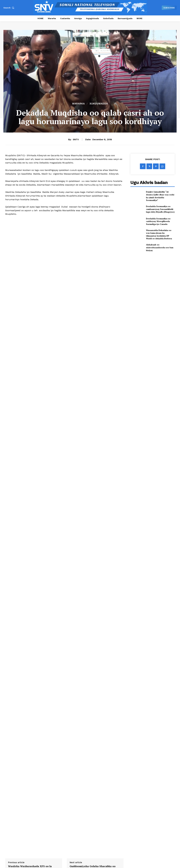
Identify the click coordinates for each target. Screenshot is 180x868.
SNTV (76, 140)
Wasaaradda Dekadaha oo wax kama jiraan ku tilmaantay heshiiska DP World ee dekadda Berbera (159, 234)
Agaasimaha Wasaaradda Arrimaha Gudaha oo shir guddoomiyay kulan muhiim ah (67, 811)
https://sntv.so (30, 734)
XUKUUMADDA (99, 104)
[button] (9, 8)
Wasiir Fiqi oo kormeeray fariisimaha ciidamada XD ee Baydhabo (112, 809)
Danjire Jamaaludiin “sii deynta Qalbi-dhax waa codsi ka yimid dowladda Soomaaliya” (160, 196)
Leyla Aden (21, 817)
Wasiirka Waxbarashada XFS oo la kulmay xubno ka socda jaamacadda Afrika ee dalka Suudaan (31, 708)
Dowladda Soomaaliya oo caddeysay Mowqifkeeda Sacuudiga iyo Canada (158, 221)
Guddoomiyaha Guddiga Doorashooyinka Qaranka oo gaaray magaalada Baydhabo (23, 811)
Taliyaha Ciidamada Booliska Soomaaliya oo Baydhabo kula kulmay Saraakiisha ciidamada (152, 811)
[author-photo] (10, 817)
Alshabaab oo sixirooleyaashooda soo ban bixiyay (160, 247)
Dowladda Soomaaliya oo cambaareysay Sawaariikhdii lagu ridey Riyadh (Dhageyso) (160, 209)
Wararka (78, 104)
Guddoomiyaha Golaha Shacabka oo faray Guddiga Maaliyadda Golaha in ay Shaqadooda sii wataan (95, 708)
